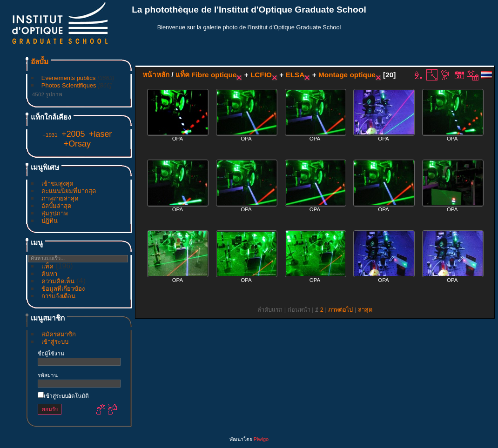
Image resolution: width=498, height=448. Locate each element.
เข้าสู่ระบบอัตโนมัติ (63, 396)
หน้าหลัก (156, 75)
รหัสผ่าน (48, 375)
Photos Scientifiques (69, 85)
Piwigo (261, 439)
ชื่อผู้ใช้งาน (51, 353)
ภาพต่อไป (340, 310)
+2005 (73, 134)
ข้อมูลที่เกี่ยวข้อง (63, 289)
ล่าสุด (365, 310)
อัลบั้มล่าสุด (56, 206)
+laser (100, 134)
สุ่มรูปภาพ (55, 213)
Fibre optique (214, 75)
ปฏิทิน (50, 221)
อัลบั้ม (40, 62)
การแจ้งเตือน (58, 296)
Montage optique (347, 75)
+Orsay (77, 144)
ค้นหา (49, 274)
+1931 (50, 135)
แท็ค (47, 266)
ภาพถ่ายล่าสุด (60, 198)
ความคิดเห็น (58, 281)
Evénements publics (68, 78)
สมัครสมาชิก (59, 334)
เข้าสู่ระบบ (55, 342)
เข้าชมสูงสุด (57, 184)
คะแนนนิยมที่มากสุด (69, 191)
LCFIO (261, 75)
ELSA (295, 75)
